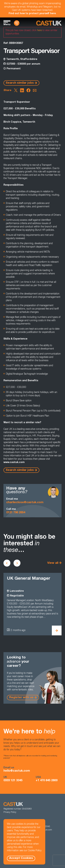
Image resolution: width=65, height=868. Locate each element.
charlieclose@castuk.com (25, 503)
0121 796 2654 (16, 513)
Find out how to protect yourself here (32, 14)
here (39, 31)
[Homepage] (49, 23)
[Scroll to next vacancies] (17, 563)
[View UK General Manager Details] (57, 630)
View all (53, 563)
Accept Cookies (21, 858)
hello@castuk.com (17, 771)
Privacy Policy (10, 812)
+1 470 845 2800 (47, 781)
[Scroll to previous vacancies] (7, 563)
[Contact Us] (17, 23)
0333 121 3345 (13, 781)
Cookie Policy (35, 851)
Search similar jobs (20, 83)
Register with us (21, 698)
